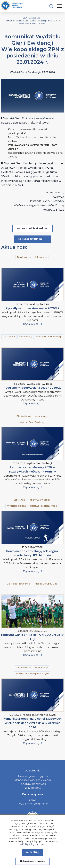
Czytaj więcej (33, 324)
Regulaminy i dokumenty (32, 804)
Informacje (41, 257)
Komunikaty (26, 337)
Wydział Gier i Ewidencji (49, 337)
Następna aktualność (32, 239)
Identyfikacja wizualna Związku (33, 780)
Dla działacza (24, 257)
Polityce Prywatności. (33, 844)
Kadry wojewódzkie (40, 500)
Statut (32, 800)
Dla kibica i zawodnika (19, 584)
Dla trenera (9, 337)
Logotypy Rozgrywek (33, 784)
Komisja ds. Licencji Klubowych (32, 674)
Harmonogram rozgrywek (33, 776)
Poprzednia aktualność (33, 228)
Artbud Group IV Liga (46, 584)
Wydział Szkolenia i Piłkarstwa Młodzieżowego (32, 506)
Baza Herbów (33, 788)
